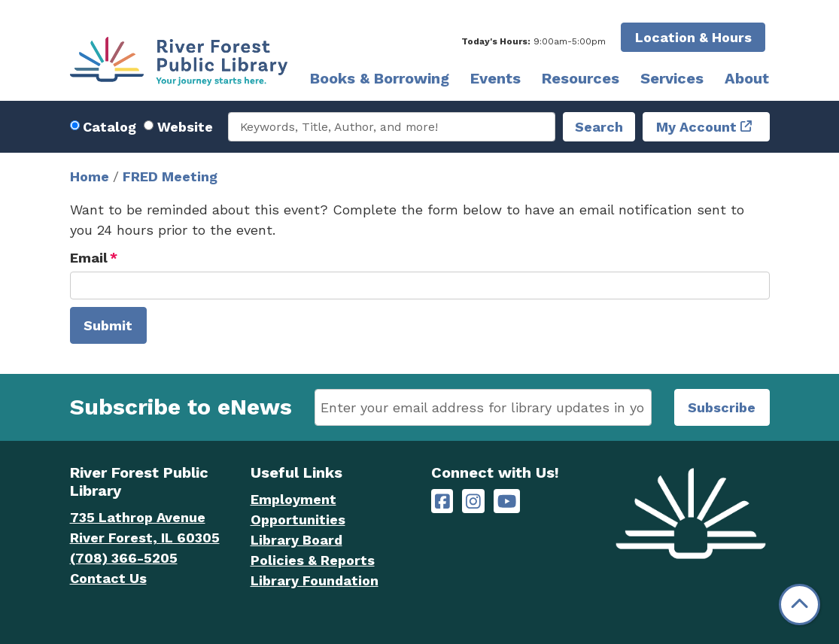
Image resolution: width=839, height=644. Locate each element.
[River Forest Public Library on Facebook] (442, 501)
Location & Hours (693, 37)
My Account (696, 127)
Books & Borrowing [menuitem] (380, 78)
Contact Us (108, 578)
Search (599, 127)
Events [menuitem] (495, 78)
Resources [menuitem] (581, 78)
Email (89, 258)
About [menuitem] (747, 78)
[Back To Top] (799, 605)
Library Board (296, 540)
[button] (533, 41)
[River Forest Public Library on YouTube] (507, 501)
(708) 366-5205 (124, 558)
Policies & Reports (313, 560)
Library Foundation (315, 580)
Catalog (109, 127)
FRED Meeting (170, 176)
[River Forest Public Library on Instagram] (473, 501)
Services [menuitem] (672, 78)
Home (90, 176)
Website (185, 127)
